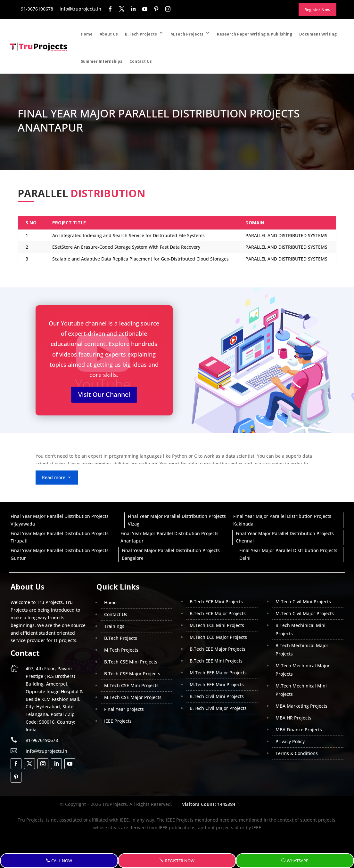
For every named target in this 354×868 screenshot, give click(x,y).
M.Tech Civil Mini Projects (303, 602)
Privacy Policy (290, 741)
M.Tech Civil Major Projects (305, 613)
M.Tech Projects (187, 34)
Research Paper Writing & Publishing (255, 34)
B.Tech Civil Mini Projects (217, 696)
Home (87, 34)
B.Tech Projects (141, 34)
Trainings (114, 626)
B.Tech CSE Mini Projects (131, 662)
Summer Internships (102, 61)
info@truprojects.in (46, 751)
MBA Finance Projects (299, 730)
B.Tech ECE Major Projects (218, 613)
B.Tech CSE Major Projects (132, 674)
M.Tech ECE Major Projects (218, 637)
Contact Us (141, 61)
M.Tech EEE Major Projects (218, 673)
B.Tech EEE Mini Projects (216, 661)
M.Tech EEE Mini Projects (217, 684)
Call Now (62, 861)
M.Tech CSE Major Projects (133, 697)
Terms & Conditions (297, 753)
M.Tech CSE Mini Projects (131, 685)
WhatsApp (298, 861)
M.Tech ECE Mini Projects (217, 625)
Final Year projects (124, 709)
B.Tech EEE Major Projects (218, 649)
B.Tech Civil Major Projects (218, 708)
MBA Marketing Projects (301, 706)
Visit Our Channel (104, 394)
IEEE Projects (118, 721)
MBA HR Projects (293, 718)
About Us (109, 34)
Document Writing (318, 34)
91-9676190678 (42, 740)
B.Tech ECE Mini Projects (216, 602)
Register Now (180, 861)
